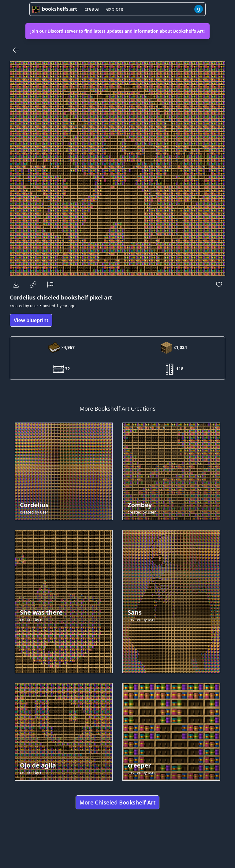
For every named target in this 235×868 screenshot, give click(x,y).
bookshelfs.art (55, 9)
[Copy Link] (33, 285)
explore (115, 9)
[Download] (16, 285)
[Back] (16, 50)
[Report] (50, 285)
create (92, 9)
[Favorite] (219, 285)
